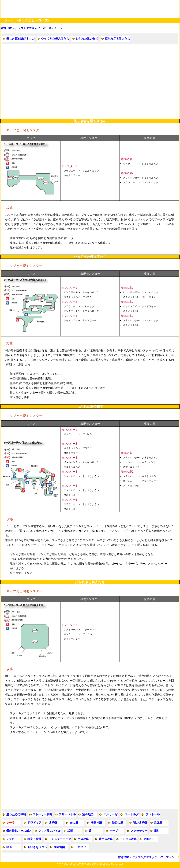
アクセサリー (139, 831)
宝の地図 (88, 814)
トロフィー (82, 847)
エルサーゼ (110, 814)
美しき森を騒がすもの (20, 39)
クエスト (149, 839)
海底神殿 (96, 823)
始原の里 (117, 823)
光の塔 (74, 823)
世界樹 (53, 823)
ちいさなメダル (37, 847)
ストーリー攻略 (42, 814)
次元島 (158, 823)
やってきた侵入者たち (55, 39)
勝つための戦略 (16, 814)
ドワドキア (34, 823)
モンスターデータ (60, 839)
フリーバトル (67, 814)
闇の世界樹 (140, 823)
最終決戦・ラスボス (19, 831)
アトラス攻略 (128, 839)
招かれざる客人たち (117, 39)
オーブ (114, 831)
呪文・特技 (34, 839)
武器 (70, 831)
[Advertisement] (90, 81)
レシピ (11, 839)
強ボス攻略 (106, 839)
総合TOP (6, 28)
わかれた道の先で (87, 39)
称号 (9, 847)
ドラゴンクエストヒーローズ (33, 28)
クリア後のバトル (49, 831)
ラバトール (153, 814)
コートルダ (131, 814)
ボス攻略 (83, 839)
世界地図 (59, 847)
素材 (157, 831)
